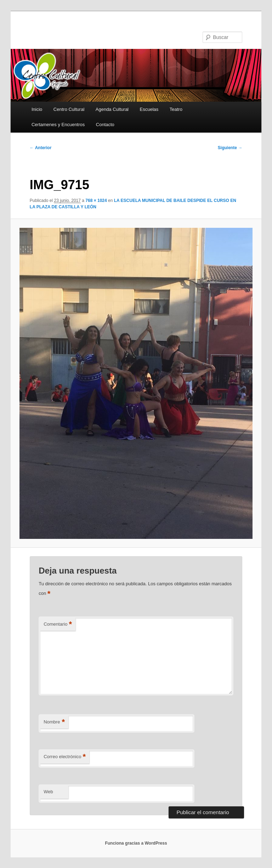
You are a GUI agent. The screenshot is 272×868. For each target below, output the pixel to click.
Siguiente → (230, 148)
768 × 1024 (96, 201)
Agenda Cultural (112, 109)
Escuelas (149, 109)
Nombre (54, 722)
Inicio (37, 109)
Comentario (58, 624)
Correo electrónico (65, 757)
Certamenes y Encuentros (58, 125)
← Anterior (41, 148)
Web (48, 792)
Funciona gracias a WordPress (136, 843)
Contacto (105, 125)
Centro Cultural (69, 109)
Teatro (176, 109)
